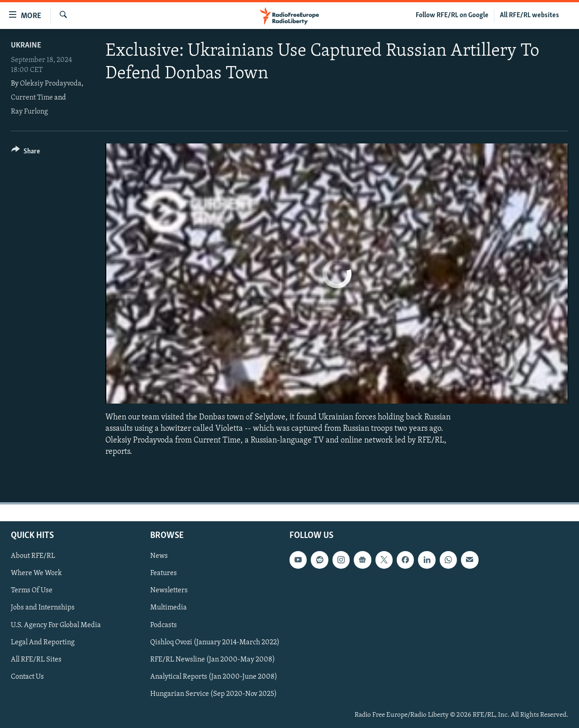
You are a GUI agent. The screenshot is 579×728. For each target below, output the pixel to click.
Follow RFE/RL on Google (452, 15)
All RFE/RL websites (529, 15)
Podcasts (164, 625)
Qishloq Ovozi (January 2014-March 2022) (215, 642)
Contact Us (27, 677)
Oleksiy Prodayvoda (51, 84)
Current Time (32, 98)
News (159, 556)
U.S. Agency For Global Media (56, 625)
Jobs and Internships (43, 608)
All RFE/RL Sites (36, 660)
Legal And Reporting (43, 642)
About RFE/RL (33, 556)
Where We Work (36, 573)
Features (164, 573)
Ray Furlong (29, 112)
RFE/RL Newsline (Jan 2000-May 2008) (213, 660)
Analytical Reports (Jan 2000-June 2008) (214, 677)
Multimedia (168, 608)
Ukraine (26, 45)
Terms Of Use (32, 590)
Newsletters (169, 590)
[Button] (26, 153)
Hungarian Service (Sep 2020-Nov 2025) (214, 694)
